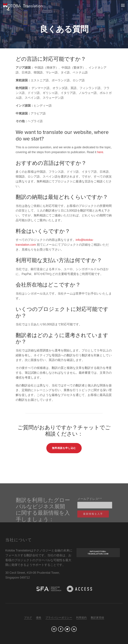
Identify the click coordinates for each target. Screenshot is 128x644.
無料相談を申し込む (64, 448)
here (100, 152)
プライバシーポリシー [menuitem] (59, 618)
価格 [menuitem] (39, 618)
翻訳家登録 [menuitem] (97, 618)
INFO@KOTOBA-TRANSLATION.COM (98, 553)
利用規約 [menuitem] (81, 618)
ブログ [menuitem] (28, 618)
